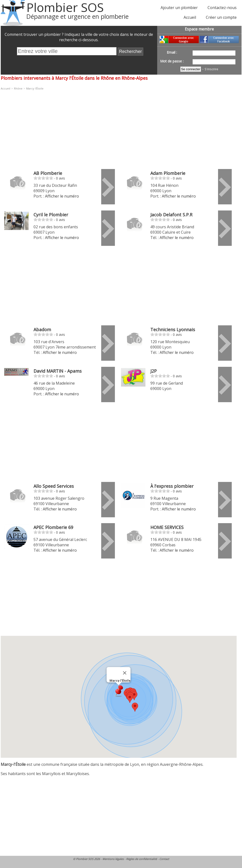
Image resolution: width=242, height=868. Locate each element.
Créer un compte (221, 17)
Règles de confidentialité (142, 859)
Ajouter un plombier (179, 8)
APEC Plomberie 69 (53, 527)
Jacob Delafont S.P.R (171, 215)
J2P (154, 371)
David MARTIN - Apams (58, 371)
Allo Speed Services (54, 486)
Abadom (42, 329)
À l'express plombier (172, 486)
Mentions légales (113, 859)
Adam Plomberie (168, 173)
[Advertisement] (109, 127)
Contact (164, 859)
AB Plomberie (48, 173)
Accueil (190, 17)
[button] (130, 698)
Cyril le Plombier (51, 215)
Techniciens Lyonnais (173, 329)
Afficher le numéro (62, 196)
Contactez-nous (222, 8)
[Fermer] (125, 673)
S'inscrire (211, 69)
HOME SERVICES (167, 527)
